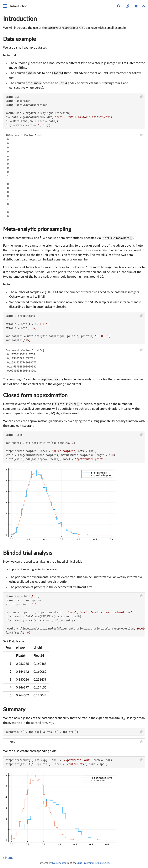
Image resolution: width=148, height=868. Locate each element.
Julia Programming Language (93, 863)
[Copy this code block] (142, 96)
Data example (19, 39)
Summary (14, 710)
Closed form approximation (35, 395)
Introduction (20, 19)
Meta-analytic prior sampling (37, 229)
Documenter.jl (60, 863)
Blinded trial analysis (28, 553)
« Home (8, 858)
